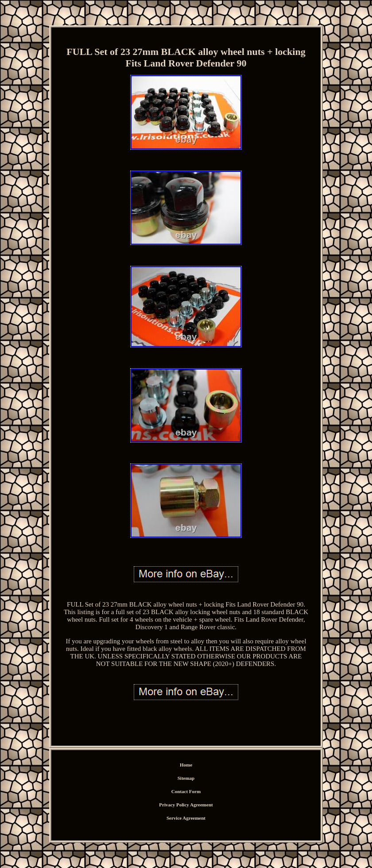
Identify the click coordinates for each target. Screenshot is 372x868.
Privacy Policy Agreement (186, 805)
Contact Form (186, 791)
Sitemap (186, 778)
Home (186, 765)
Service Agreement (186, 818)
